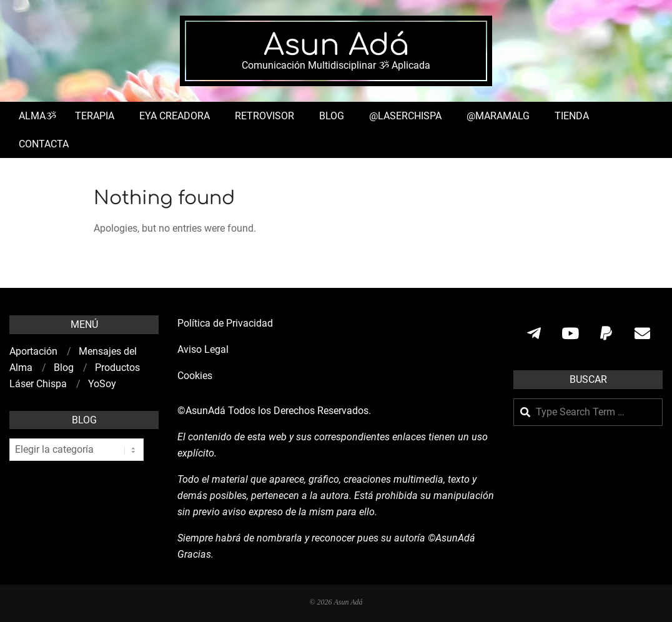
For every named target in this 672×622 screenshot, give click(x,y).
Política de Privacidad (225, 323)
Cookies (196, 376)
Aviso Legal (203, 349)
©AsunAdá (201, 411)
